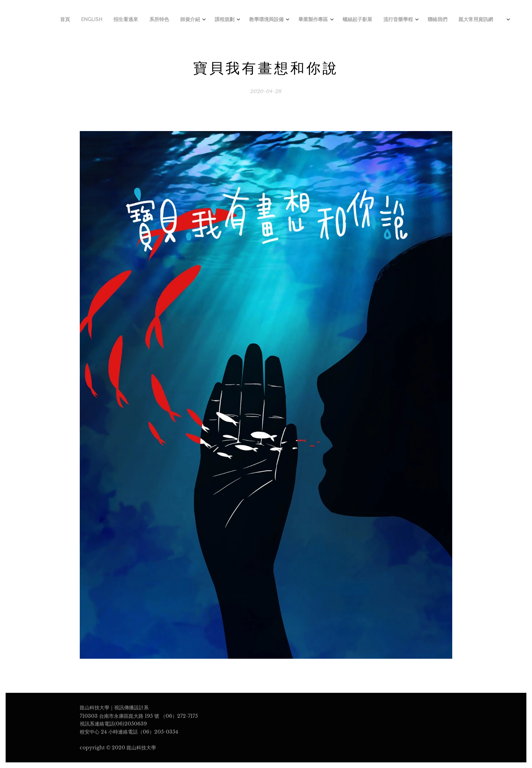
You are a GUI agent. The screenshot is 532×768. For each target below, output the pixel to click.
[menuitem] (336, 20)
